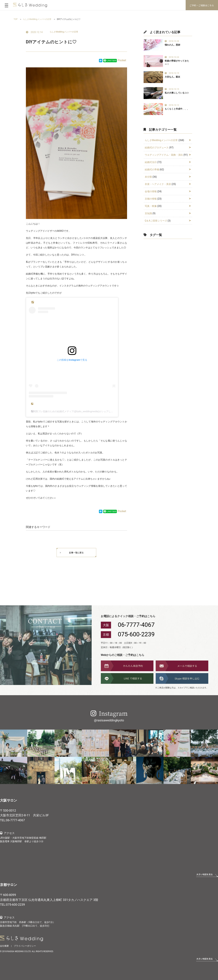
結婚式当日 (151, 162)
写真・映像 (151, 206)
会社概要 (4, 946)
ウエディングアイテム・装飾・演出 (164, 155)
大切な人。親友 (172, 77)
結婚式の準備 (152, 169)
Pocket (122, 60)
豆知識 (148, 213)
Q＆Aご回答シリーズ (156, 221)
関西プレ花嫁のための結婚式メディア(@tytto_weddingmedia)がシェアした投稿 (76, 411)
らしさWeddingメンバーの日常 (64, 32)
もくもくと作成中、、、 (177, 109)
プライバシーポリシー (25, 946)
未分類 (148, 177)
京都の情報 (151, 199)
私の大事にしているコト (177, 93)
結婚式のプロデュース (157, 148)
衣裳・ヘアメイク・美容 (158, 184)
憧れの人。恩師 (172, 45)
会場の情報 (151, 191)
